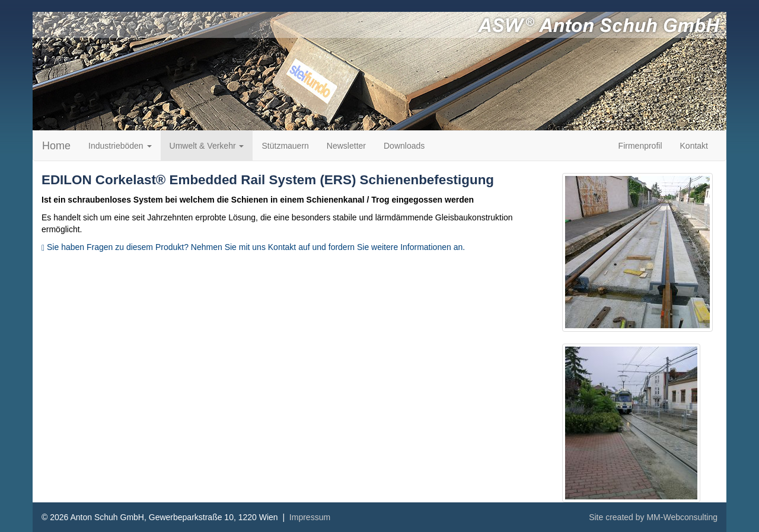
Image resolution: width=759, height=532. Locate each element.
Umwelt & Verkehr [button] (207, 146)
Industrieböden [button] (120, 146)
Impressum (310, 517)
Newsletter (346, 146)
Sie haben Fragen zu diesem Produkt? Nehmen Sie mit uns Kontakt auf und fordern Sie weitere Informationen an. (253, 247)
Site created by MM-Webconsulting (653, 517)
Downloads (404, 146)
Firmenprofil (640, 146)
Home (56, 146)
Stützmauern (285, 146)
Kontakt (694, 146)
